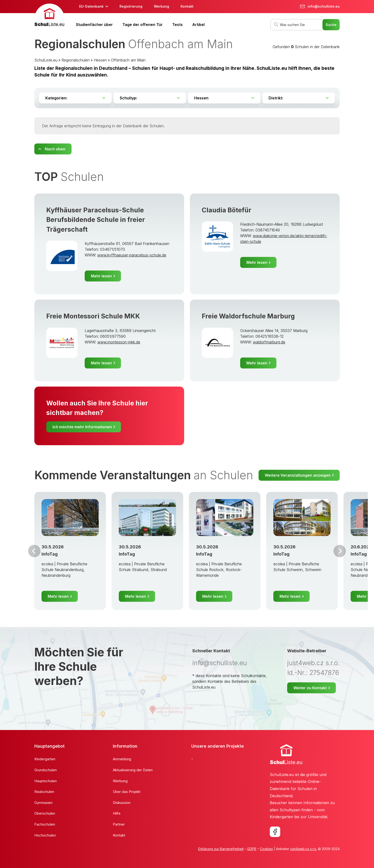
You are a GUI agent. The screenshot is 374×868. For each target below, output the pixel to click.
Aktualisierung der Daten (133, 770)
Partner (119, 824)
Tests (177, 25)
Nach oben (55, 149)
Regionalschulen (76, 60)
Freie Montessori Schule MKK (93, 316)
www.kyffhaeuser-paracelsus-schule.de (132, 255)
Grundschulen (46, 770)
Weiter (340, 551)
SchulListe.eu (46, 60)
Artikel (198, 25)
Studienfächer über (94, 25)
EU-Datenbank (91, 6)
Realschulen (44, 792)
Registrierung (131, 6)
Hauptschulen (46, 781)
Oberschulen (45, 813)
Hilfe (117, 813)
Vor (34, 551)
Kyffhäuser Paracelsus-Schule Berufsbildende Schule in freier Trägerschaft (96, 220)
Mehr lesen (101, 276)
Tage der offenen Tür (143, 25)
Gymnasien (43, 803)
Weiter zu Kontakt (310, 688)
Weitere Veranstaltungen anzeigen (298, 475)
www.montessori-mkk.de (119, 342)
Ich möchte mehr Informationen (82, 427)
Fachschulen (45, 824)
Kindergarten (45, 759)
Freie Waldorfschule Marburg (248, 316)
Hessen (100, 60)
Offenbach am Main (128, 60)
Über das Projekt (127, 792)
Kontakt (187, 6)
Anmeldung (122, 759)
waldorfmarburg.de (269, 342)
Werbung (161, 6)
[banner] (49, 16)
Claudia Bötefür (227, 210)
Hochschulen (45, 835)
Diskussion (122, 803)
